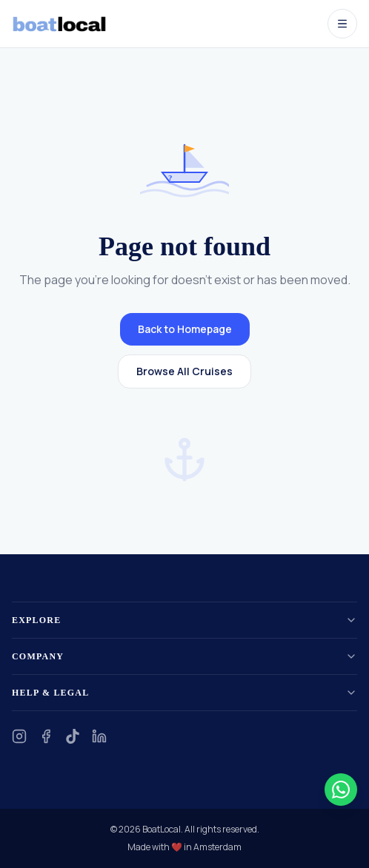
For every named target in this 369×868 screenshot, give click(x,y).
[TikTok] (73, 736)
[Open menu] (342, 24)
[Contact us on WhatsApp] (341, 790)
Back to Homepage (185, 329)
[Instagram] (19, 736)
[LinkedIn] (99, 736)
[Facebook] (46, 736)
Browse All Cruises (184, 371)
